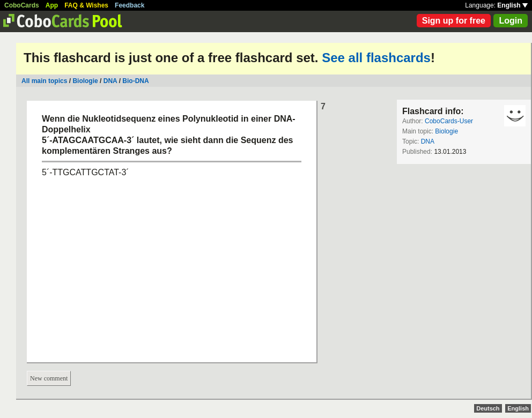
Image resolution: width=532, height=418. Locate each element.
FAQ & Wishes (86, 5)
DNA (110, 81)
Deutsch (488, 408)
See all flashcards (376, 58)
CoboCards (22, 5)
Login (511, 21)
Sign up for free (454, 21)
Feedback (130, 5)
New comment (49, 378)
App (52, 5)
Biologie (85, 81)
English (512, 5)
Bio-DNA (135, 81)
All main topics (44, 81)
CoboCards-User (449, 121)
